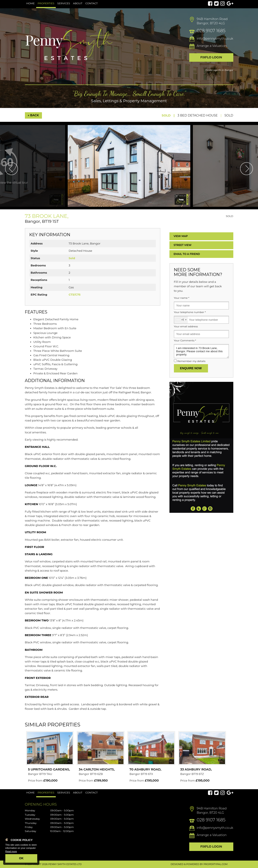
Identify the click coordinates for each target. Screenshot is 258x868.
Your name (182, 298)
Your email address (186, 326)
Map (181, 236)
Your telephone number (190, 312)
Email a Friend (187, 254)
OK (21, 858)
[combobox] (181, 320)
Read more (11, 851)
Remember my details (191, 361)
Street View (183, 245)
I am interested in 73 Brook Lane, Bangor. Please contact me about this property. (201, 351)
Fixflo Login (211, 57)
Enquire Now (191, 368)
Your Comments (185, 341)
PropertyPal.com (215, 864)
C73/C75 (75, 295)
